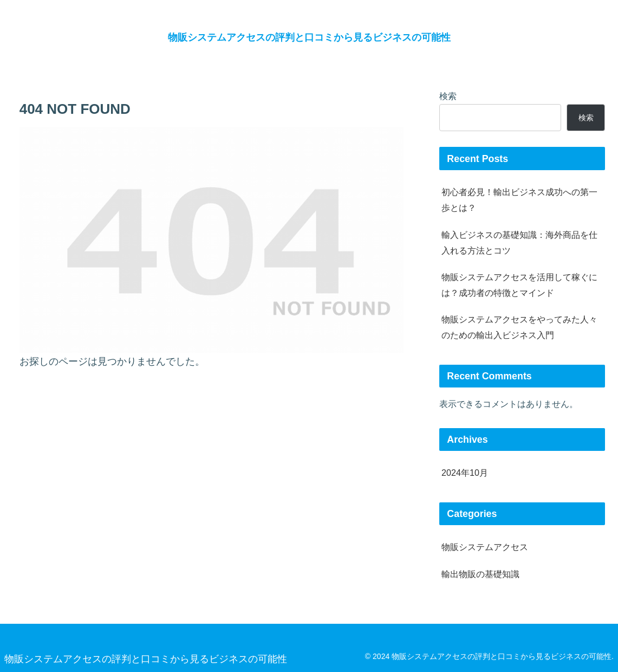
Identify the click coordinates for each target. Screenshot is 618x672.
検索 (448, 96)
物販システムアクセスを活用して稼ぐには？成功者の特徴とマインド (519, 285)
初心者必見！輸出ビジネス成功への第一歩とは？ (519, 200)
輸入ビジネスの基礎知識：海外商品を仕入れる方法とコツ (519, 243)
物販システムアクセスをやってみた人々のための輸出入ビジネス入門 (519, 327)
